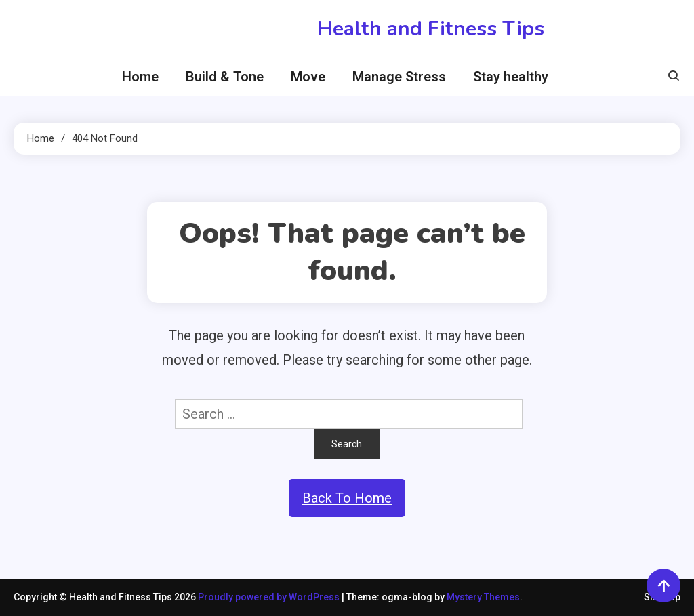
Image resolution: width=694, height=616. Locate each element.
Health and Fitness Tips (431, 29)
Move (308, 77)
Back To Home (347, 498)
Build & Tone (225, 77)
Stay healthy (511, 77)
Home (140, 77)
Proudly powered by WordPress (270, 597)
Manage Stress (399, 77)
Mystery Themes (483, 597)
